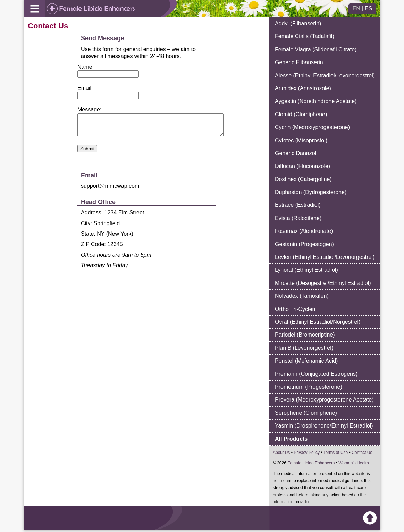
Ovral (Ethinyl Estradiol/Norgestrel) (318, 322)
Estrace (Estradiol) (298, 205)
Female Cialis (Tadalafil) (305, 36)
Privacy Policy (307, 453)
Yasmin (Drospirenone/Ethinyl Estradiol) (324, 426)
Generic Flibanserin (299, 62)
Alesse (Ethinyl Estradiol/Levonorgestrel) (325, 75)
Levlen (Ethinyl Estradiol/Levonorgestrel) (325, 257)
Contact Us (362, 453)
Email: (85, 88)
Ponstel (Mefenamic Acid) (306, 361)
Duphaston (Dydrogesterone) (311, 192)
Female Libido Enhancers (311, 463)
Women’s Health (354, 463)
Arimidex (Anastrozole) (303, 88)
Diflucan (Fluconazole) (302, 166)
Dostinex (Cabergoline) (303, 179)
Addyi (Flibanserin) (298, 23)
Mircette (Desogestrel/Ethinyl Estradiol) (323, 283)
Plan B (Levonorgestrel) (304, 348)
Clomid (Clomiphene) (301, 114)
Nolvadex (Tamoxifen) (302, 296)
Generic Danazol (296, 153)
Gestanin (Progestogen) (304, 244)
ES (368, 9)
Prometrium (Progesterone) (309, 387)
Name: (86, 67)
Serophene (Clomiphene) (306, 413)
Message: (89, 109)
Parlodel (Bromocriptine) (305, 335)
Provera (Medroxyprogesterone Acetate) (324, 400)
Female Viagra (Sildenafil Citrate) (316, 49)
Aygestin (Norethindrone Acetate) (316, 101)
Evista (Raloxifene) (298, 218)
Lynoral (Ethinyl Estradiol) (306, 270)
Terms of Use (336, 453)
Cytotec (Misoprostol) (301, 140)
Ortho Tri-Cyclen (295, 309)
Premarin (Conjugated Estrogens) (316, 374)
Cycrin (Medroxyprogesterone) (312, 127)
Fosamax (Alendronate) (304, 231)
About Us (281, 453)
